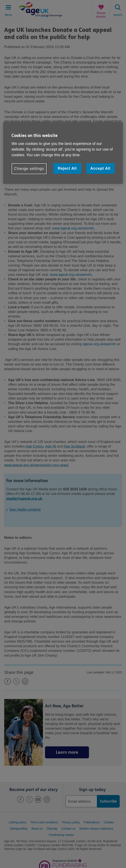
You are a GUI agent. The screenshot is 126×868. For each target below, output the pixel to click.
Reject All (67, 168)
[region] (63, 153)
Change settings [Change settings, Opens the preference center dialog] (29, 168)
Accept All (100, 168)
